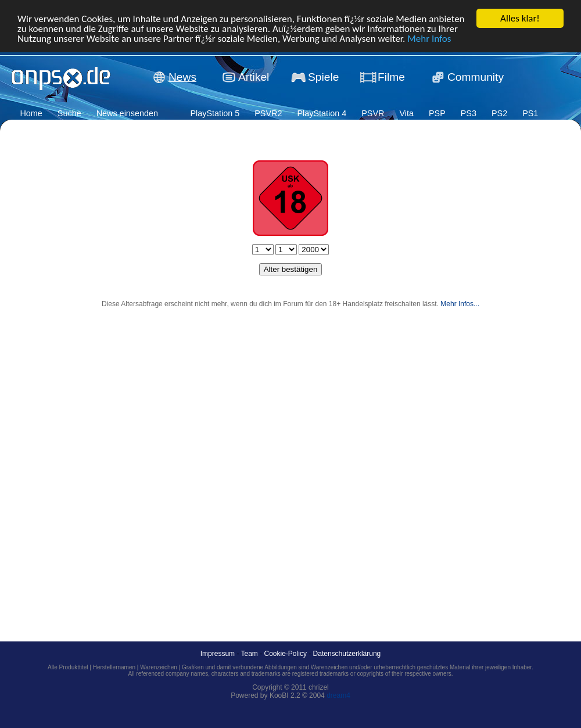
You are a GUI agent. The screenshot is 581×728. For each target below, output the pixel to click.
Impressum (218, 654)
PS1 (530, 113)
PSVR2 (268, 113)
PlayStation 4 (322, 113)
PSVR (373, 113)
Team (250, 654)
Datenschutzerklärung (347, 654)
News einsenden (127, 113)
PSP (437, 113)
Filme (391, 77)
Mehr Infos (429, 39)
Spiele (323, 77)
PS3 (469, 113)
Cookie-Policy (286, 654)
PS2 (499, 113)
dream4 (338, 695)
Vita (406, 113)
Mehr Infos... (460, 304)
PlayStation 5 (215, 113)
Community (476, 77)
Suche (69, 113)
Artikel (254, 77)
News (182, 77)
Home (31, 113)
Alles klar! (520, 18)
